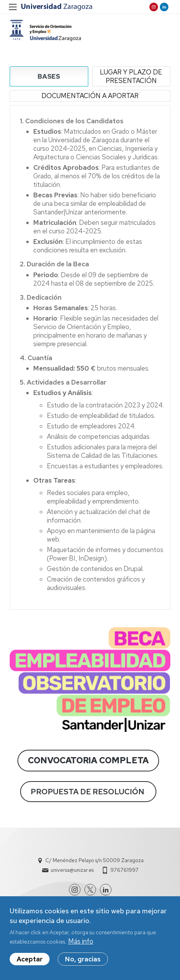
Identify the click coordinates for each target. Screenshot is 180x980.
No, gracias (83, 961)
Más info (81, 943)
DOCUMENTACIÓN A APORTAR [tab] (90, 96)
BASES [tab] (49, 76)
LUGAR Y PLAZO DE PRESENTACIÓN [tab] (131, 76)
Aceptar (30, 961)
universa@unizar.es (72, 870)
